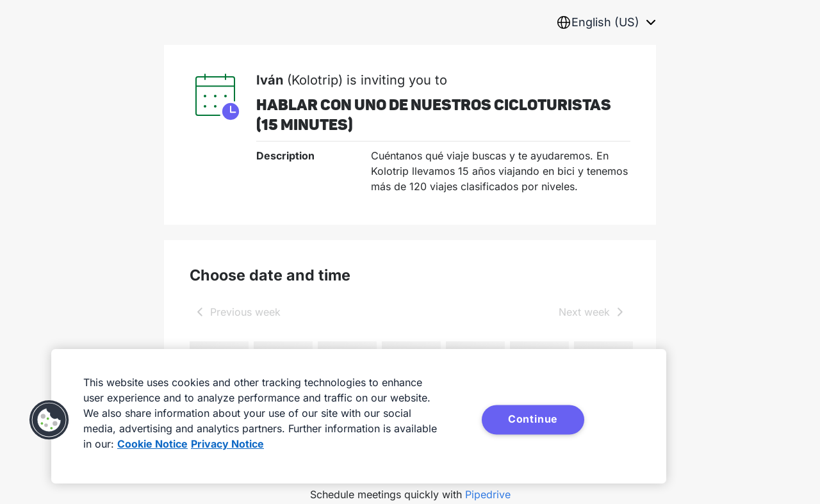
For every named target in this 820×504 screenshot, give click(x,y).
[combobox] (606, 22)
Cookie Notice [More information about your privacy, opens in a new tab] (152, 444)
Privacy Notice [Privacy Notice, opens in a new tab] (227, 444)
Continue (533, 419)
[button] (49, 420)
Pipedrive (488, 494)
